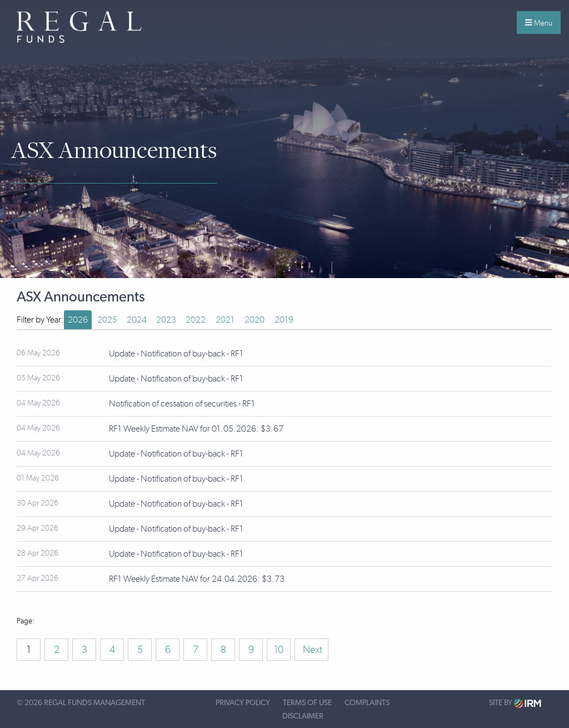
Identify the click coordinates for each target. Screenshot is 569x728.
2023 (166, 320)
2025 (107, 320)
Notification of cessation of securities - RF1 (182, 403)
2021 (225, 320)
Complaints (367, 703)
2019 (284, 320)
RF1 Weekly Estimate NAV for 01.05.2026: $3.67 (196, 429)
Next (311, 650)
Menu (539, 23)
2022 (196, 320)
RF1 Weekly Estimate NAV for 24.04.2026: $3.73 (197, 579)
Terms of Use (307, 703)
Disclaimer (303, 716)
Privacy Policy (243, 703)
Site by (515, 703)
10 (279, 650)
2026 (78, 320)
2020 (254, 320)
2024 (137, 320)
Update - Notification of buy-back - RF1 (176, 353)
